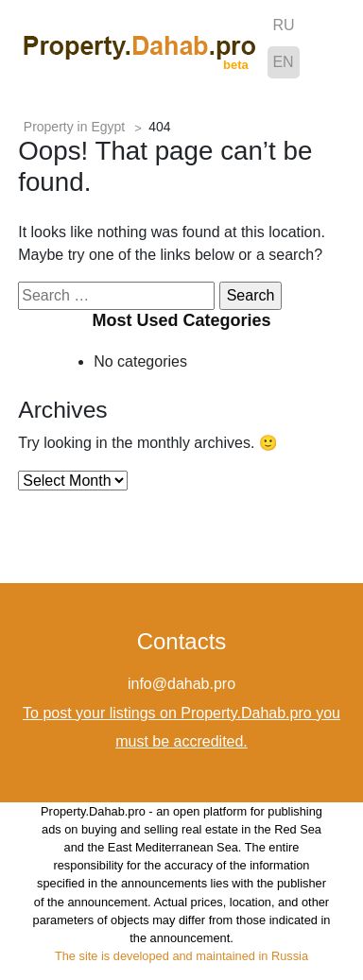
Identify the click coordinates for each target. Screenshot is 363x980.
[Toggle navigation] (325, 46)
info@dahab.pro (181, 684)
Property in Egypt (74, 127)
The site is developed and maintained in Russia (181, 956)
